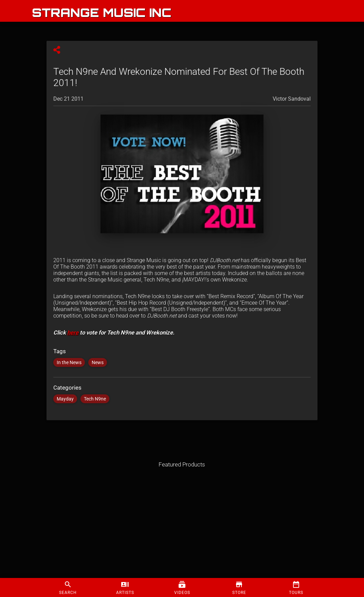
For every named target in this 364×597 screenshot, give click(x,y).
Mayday (65, 399)
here (73, 332)
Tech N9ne (95, 399)
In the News (69, 362)
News (98, 362)
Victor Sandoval (292, 99)
